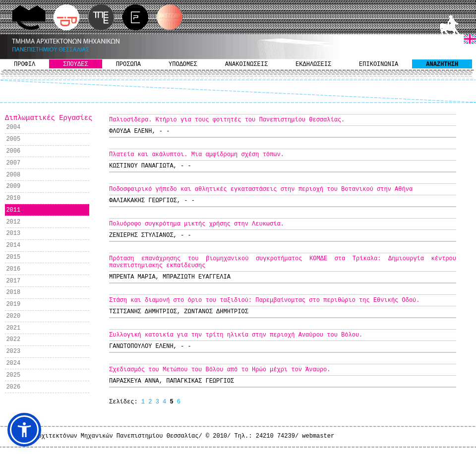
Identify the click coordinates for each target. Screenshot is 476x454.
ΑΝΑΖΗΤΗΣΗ (442, 64)
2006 (13, 151)
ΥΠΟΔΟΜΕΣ (183, 64)
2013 (13, 233)
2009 (13, 186)
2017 (13, 281)
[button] (24, 430)
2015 (13, 257)
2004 (13, 127)
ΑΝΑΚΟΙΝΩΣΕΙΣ (246, 64)
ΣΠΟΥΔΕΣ (75, 64)
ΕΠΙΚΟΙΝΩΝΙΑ (379, 64)
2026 (13, 387)
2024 (13, 363)
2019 (13, 304)
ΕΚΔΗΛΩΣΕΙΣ (313, 64)
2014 (13, 245)
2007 (13, 163)
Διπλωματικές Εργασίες (49, 118)
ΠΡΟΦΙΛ (25, 64)
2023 (13, 351)
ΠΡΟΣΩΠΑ (128, 64)
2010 (13, 198)
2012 (13, 222)
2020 (13, 316)
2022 (13, 340)
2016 (13, 269)
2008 (13, 175)
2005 (13, 139)
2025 (13, 375)
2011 (13, 210)
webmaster (318, 436)
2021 (13, 328)
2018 (13, 292)
